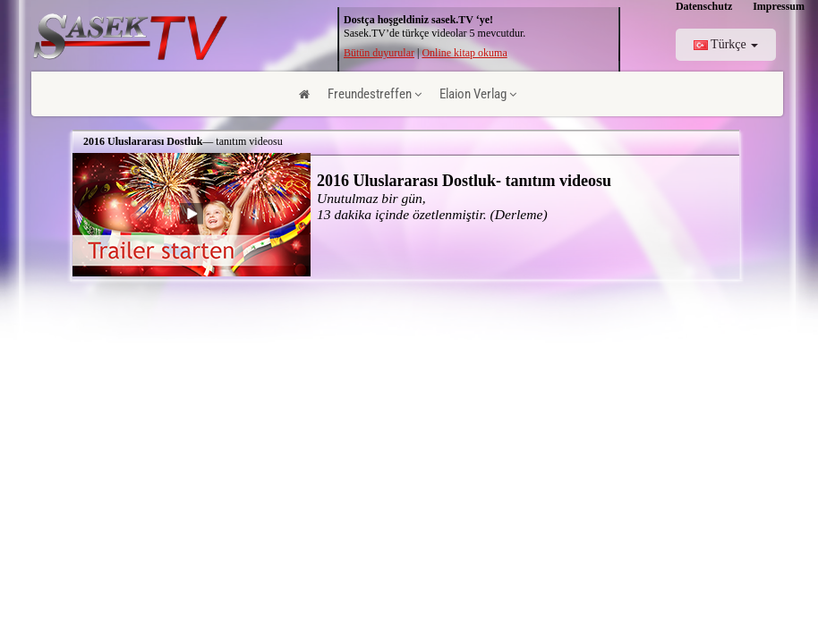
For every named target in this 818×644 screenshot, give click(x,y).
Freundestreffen (375, 94)
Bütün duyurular (379, 53)
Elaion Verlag (478, 94)
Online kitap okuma (464, 53)
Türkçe (726, 44)
